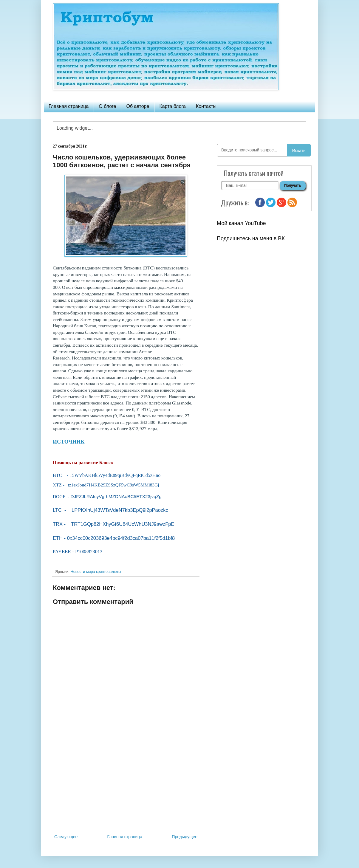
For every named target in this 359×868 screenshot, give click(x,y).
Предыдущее (185, 837)
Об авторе (138, 106)
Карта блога (172, 106)
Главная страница (69, 106)
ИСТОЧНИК (69, 442)
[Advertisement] (126, 784)
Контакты (206, 106)
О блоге (107, 106)
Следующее (66, 837)
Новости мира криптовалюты (96, 572)
